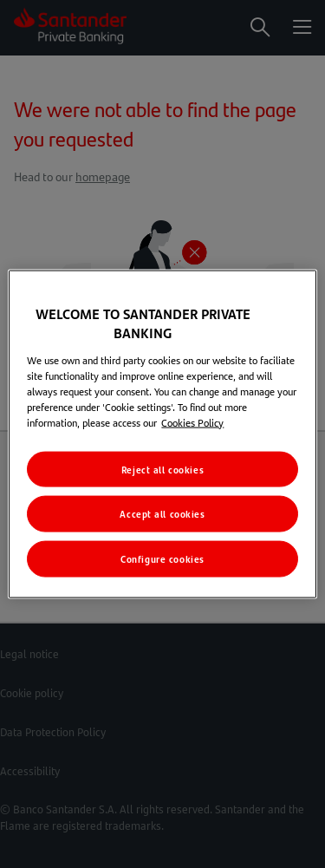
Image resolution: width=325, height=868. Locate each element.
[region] (162, 434)
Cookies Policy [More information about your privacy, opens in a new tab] (192, 421)
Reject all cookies (162, 469)
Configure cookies (162, 559)
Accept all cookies (162, 514)
